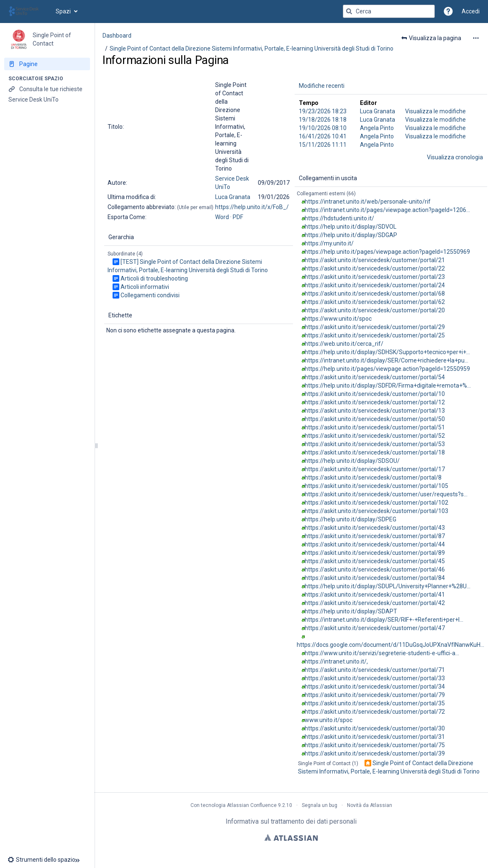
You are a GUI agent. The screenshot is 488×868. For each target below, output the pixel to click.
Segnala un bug (320, 805)
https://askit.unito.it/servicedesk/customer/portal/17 (375, 469)
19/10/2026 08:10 (323, 128)
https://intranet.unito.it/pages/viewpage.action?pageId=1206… (387, 210)
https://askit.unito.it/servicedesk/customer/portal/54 (375, 377)
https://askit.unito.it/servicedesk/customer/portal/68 (375, 294)
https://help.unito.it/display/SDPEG (351, 519)
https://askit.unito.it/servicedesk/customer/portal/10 (375, 394)
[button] (448, 11)
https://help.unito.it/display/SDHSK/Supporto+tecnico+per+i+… (387, 352)
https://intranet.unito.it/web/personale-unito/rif (368, 202)
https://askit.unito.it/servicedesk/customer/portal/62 (375, 302)
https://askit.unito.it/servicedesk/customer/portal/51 (375, 427)
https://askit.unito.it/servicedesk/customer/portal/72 (375, 712)
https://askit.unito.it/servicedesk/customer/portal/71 (375, 670)
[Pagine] (47, 64)
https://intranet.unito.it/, (336, 661)
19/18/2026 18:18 (323, 120)
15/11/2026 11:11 (323, 145)
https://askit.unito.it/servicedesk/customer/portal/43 (375, 528)
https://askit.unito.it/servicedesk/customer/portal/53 (375, 444)
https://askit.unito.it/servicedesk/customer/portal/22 (375, 268)
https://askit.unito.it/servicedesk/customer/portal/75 (375, 745)
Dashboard (117, 36)
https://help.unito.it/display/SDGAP (351, 235)
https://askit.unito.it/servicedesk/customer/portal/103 (376, 511)
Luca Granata (233, 197)
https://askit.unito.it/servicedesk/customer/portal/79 (375, 695)
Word (222, 217)
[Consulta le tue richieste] (47, 89)
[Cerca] (349, 11)
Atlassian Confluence (252, 805)
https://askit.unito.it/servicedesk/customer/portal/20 (375, 310)
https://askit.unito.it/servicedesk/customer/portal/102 (376, 503)
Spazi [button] (63, 11)
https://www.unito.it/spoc (338, 319)
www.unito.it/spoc (329, 720)
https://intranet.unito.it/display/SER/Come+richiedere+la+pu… (387, 360)
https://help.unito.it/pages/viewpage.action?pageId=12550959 (387, 369)
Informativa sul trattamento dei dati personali (291, 821)
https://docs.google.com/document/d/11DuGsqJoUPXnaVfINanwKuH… (390, 645)
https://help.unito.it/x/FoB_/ (252, 207)
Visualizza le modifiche (435, 111)
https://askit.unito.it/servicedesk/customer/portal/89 (375, 553)
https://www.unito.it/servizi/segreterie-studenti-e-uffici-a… (382, 653)
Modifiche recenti (322, 86)
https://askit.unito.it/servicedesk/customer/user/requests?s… (386, 494)
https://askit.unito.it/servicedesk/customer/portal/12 (375, 402)
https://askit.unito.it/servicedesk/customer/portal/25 (375, 335)
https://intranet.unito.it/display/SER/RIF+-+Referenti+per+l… (384, 620)
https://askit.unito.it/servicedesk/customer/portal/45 (375, 561)
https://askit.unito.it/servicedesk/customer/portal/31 (375, 737)
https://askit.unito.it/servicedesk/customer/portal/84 (375, 578)
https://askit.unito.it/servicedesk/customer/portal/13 (375, 411)
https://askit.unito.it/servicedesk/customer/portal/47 (375, 628)
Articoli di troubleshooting (154, 278)
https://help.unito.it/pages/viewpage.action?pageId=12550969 (387, 252)
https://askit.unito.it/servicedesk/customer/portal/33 (375, 678)
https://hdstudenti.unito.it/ (339, 218)
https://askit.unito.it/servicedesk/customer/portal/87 (375, 536)
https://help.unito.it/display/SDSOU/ (352, 461)
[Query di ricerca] (389, 11)
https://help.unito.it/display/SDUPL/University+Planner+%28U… (388, 586)
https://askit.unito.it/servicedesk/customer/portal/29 (375, 327)
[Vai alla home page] (28, 11)
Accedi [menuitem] (471, 11)
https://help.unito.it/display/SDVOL (351, 227)
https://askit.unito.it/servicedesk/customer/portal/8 (373, 477)
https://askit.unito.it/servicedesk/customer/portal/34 (375, 687)
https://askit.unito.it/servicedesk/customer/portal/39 (375, 753)
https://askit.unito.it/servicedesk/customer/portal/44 (375, 544)
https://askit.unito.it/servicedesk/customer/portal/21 (375, 260)
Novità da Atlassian (370, 805)
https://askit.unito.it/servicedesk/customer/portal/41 (375, 595)
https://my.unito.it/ (329, 243)
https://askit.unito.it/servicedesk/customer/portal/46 (375, 569)
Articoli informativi (145, 287)
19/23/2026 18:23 (323, 111)
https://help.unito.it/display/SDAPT (351, 611)
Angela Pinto (377, 128)
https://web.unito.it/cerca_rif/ (344, 344)
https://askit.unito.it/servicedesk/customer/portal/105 (376, 486)
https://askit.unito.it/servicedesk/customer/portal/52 (375, 436)
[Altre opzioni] (476, 38)
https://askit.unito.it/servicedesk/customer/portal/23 (375, 277)
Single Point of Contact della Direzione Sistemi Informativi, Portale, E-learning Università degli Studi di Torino (252, 49)
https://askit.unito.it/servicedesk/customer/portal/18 (375, 452)
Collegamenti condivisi (150, 295)
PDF (238, 217)
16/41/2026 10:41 (323, 136)
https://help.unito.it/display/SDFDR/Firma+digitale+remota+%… (388, 385)
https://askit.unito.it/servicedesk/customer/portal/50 (375, 419)
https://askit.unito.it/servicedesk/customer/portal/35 (375, 703)
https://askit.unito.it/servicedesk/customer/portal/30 (375, 728)
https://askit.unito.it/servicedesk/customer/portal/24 (375, 285)
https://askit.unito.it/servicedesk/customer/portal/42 (375, 603)
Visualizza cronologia (455, 157)
